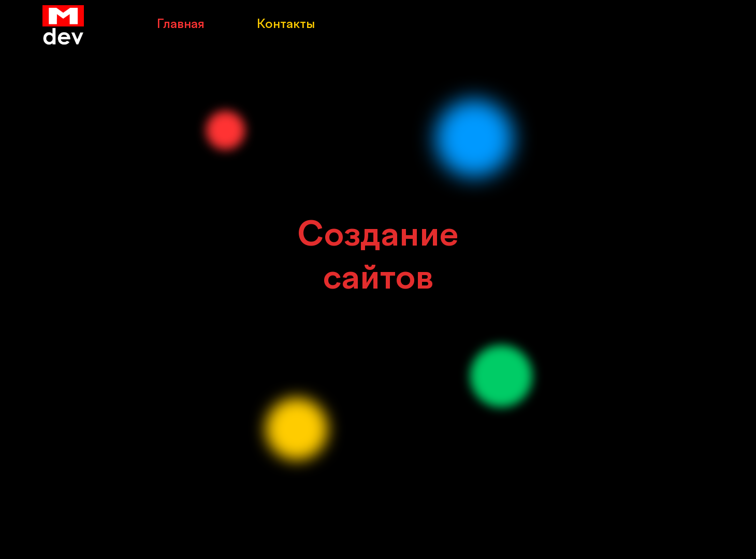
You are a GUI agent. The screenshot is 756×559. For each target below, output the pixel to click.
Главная (180, 25)
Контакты (286, 25)
